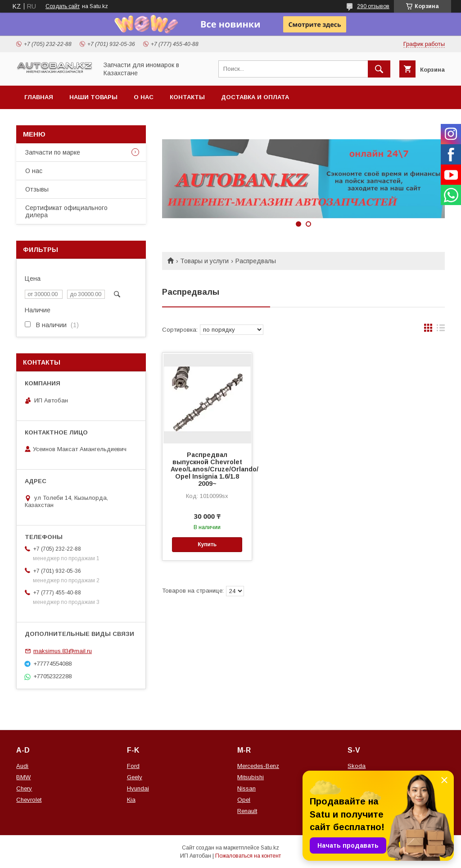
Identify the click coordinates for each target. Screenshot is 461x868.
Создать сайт (63, 6)
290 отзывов (373, 6)
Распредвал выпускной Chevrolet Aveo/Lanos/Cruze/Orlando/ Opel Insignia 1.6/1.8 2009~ (207, 469)
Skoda (357, 766)
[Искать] (379, 69)
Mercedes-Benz (258, 766)
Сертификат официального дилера (66, 211)
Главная (39, 97)
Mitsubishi (251, 777)
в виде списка (441, 330)
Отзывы (37, 189)
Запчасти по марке (53, 152)
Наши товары (93, 97)
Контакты (187, 97)
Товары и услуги (204, 261)
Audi (22, 766)
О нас (144, 97)
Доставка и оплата (255, 97)
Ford (133, 766)
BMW (23, 777)
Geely (135, 777)
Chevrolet (29, 800)
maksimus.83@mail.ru (63, 651)
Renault (247, 811)
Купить (207, 544)
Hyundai (138, 788)
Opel (244, 800)
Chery (24, 788)
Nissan (246, 788)
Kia (131, 800)
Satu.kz (270, 848)
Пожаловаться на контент (248, 856)
